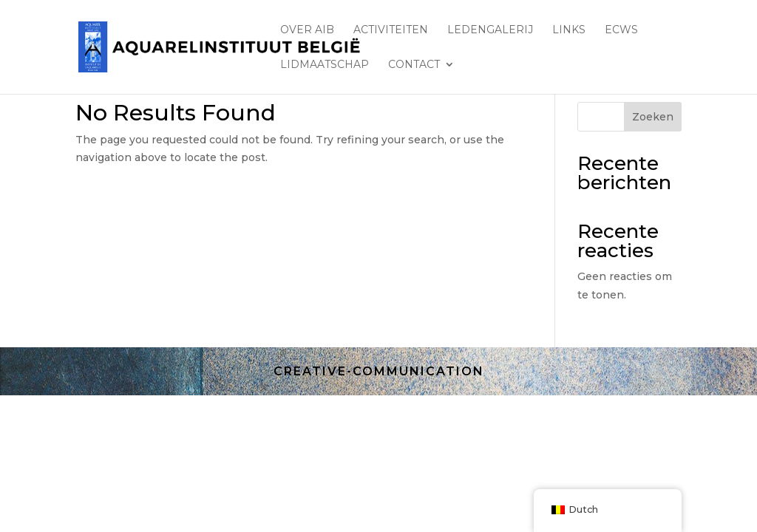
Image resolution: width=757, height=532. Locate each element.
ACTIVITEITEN (391, 30)
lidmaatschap (325, 65)
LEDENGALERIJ (490, 30)
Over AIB (307, 30)
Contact (414, 65)
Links (569, 30)
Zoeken (653, 117)
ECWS (621, 30)
